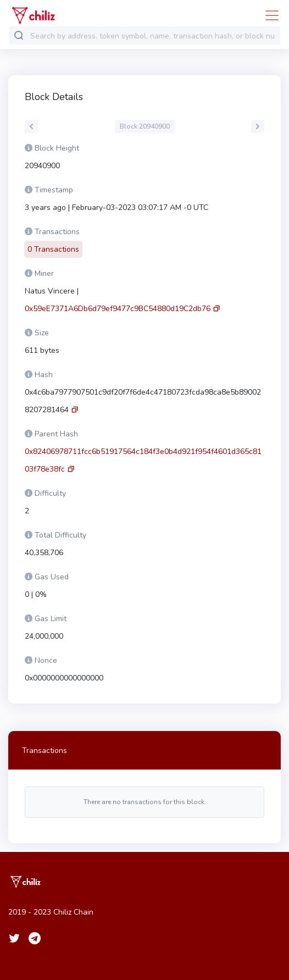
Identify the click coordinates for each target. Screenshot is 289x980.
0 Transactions (53, 249)
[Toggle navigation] (269, 15)
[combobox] (153, 36)
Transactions (45, 751)
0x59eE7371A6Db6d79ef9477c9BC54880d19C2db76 (118, 309)
